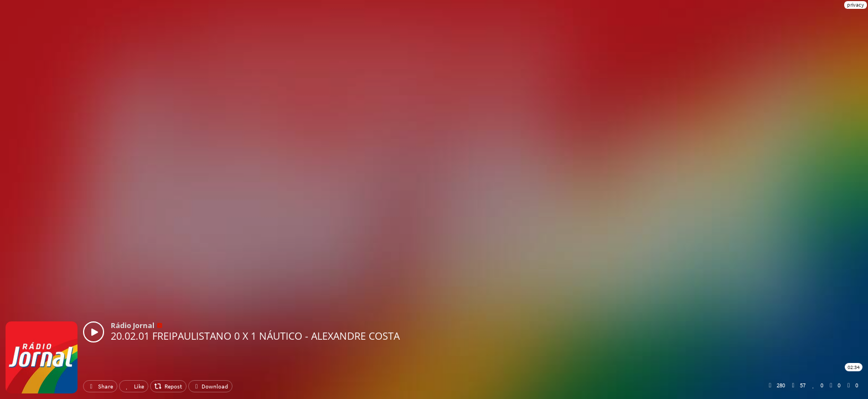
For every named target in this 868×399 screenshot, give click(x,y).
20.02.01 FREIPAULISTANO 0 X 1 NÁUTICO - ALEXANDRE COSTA (255, 336)
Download (210, 386)
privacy (856, 5)
